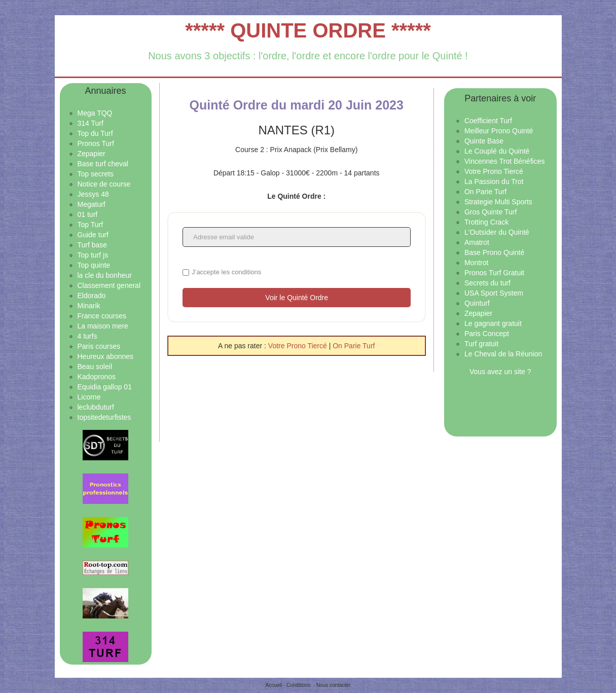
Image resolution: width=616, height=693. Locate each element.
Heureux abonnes (106, 356)
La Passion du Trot (494, 181)
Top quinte (94, 265)
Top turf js (93, 255)
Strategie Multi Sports (498, 202)
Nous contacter (333, 685)
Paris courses (99, 346)
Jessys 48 (93, 194)
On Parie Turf (354, 346)
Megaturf (92, 204)
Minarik (89, 306)
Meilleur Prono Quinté (499, 131)
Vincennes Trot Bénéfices (505, 161)
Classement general (109, 285)
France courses (102, 316)
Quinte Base (484, 141)
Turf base (93, 245)
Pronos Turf (96, 143)
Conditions (298, 685)
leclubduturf (96, 407)
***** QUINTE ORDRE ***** (308, 30)
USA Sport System (494, 293)
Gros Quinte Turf (491, 212)
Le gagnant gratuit (493, 323)
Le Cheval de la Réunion (503, 354)
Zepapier (92, 154)
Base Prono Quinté (494, 252)
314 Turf (90, 123)
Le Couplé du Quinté (497, 151)
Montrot (476, 263)
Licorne (89, 397)
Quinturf (477, 303)
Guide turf (93, 235)
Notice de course (104, 184)
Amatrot (477, 242)
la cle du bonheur (105, 275)
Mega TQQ (95, 113)
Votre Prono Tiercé (299, 346)
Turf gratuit (481, 344)
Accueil (274, 685)
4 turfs (87, 336)
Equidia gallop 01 (105, 387)
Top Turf (90, 225)
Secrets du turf (487, 283)
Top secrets (96, 174)
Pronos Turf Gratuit (494, 273)
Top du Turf (95, 133)
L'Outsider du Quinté (497, 232)
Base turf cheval (103, 164)
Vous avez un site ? (500, 372)
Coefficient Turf (488, 121)
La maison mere (103, 326)
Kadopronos (97, 377)
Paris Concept (487, 334)
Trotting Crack (486, 222)
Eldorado (92, 296)
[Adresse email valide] (297, 237)
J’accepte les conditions (226, 272)
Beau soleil (95, 367)
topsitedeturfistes (104, 417)
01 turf (88, 214)
